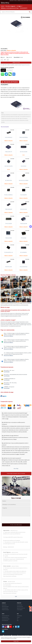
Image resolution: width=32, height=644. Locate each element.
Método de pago (19, 616)
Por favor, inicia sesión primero (16, 525)
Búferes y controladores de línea (10, 8)
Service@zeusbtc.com (3, 631)
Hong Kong (14, 635)
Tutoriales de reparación (6, 616)
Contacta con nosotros (5, 610)
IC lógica (19, 6)
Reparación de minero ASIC (21, 608)
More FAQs (16, 469)
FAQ (18, 619)
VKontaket (16, 627)
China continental (7, 635)
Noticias (18, 617)
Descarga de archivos (5, 617)
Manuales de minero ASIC (6, 619)
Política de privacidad (5, 607)
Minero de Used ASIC (20, 607)
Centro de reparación (5, 621)
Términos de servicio (5, 608)
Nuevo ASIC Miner (20, 605)
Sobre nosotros (4, 605)
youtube (11, 627)
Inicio (3, 6)
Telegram (18, 627)
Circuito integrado (10, 6)
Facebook (3, 627)
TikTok (13, 627)
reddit (8, 627)
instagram (6, 627)
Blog (18, 621)
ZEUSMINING (5, 3)
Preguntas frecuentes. (26, 65)
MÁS (16, 597)
